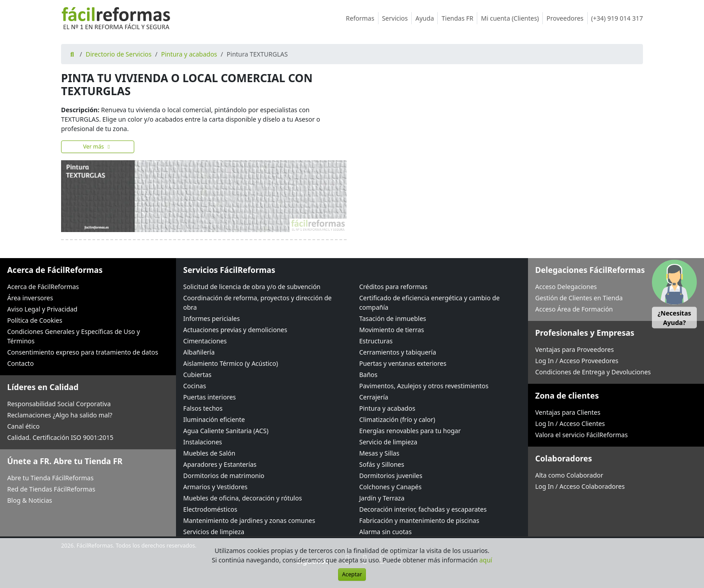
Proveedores (567, 18)
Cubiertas (197, 375)
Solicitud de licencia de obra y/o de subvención (252, 287)
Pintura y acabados (189, 54)
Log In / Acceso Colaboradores (580, 486)
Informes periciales (211, 318)
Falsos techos (203, 408)
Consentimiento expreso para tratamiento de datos (83, 352)
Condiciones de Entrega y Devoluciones (593, 372)
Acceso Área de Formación (574, 309)
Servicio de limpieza (388, 442)
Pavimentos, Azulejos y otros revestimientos (424, 386)
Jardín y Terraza (382, 498)
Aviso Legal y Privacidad (42, 309)
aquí (486, 560)
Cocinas (195, 386)
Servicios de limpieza (214, 532)
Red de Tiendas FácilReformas (51, 489)
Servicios (397, 18)
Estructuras (376, 341)
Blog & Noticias (30, 500)
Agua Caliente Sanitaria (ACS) (226, 431)
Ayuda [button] (427, 18)
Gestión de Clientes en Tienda (579, 298)
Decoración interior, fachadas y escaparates (423, 509)
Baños (368, 375)
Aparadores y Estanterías (220, 464)
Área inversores (30, 298)
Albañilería (199, 352)
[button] (674, 294)
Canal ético (23, 426)
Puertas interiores (209, 397)
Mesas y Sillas (379, 453)
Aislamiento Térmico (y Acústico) (231, 363)
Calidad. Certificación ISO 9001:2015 (60, 437)
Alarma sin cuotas (385, 532)
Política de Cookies (35, 320)
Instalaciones (203, 442)
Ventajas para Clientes (568, 412)
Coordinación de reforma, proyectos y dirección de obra (257, 303)
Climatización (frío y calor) (397, 419)
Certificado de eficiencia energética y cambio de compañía (429, 303)
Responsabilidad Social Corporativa (59, 404)
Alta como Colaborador (569, 475)
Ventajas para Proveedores (574, 349)
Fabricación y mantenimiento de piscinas (419, 520)
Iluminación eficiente (214, 419)
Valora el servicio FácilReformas (581, 435)
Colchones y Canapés (390, 487)
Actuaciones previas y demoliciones (235, 330)
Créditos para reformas (393, 287)
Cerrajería (374, 397)
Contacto (20, 363)
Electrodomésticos (210, 509)
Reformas (362, 18)
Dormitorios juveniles (391, 476)
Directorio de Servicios (119, 54)
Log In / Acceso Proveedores (577, 361)
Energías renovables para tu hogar (410, 431)
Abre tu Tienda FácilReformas (50, 478)
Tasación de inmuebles (393, 318)
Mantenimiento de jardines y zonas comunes (249, 520)
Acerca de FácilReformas (43, 287)
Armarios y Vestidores (215, 487)
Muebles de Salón (209, 453)
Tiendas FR (459, 18)
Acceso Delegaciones (566, 287)
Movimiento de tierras (392, 330)
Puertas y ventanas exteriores (403, 363)
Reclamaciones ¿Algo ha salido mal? (60, 415)
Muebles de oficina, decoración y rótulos (242, 498)
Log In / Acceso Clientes (570, 423)
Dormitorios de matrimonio (224, 476)
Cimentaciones (205, 341)
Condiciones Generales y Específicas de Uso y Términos (74, 336)
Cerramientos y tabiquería (398, 352)
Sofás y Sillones (382, 464)
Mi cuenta (512, 18)
